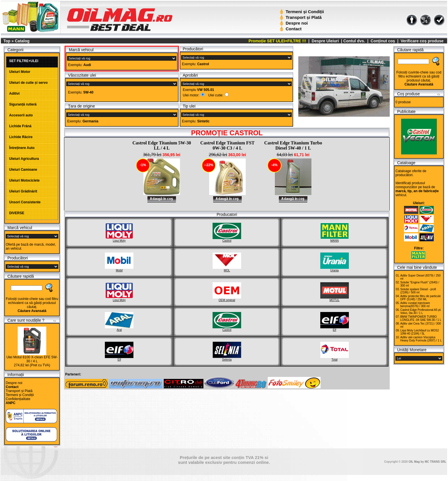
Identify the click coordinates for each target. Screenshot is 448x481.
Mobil (119, 269)
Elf (335, 328)
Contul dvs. (354, 41)
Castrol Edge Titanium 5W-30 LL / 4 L (162, 145)
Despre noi (294, 23)
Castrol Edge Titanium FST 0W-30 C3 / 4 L (227, 145)
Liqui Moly (119, 239)
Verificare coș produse (422, 41)
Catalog (22, 41)
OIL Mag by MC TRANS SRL (427, 462)
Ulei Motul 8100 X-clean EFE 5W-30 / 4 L (32, 359)
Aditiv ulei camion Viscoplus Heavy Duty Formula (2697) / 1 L (421, 339)
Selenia (227, 358)
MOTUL (335, 299)
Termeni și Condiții (302, 12)
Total (335, 358)
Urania (335, 269)
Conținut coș (383, 41)
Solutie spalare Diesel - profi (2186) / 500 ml (418, 291)
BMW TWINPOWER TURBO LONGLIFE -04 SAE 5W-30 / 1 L (421, 318)
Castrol (227, 239)
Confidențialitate (18, 399)
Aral (119, 328)
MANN (335, 239)
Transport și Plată (301, 17)
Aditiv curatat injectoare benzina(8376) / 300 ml (415, 305)
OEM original (227, 299)
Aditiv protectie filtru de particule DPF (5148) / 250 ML (421, 298)
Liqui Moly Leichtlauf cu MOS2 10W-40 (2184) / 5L (420, 332)
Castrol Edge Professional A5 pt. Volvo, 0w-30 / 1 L (421, 311)
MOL (227, 269)
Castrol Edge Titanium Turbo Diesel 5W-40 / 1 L (293, 145)
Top (7, 41)
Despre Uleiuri (325, 41)
